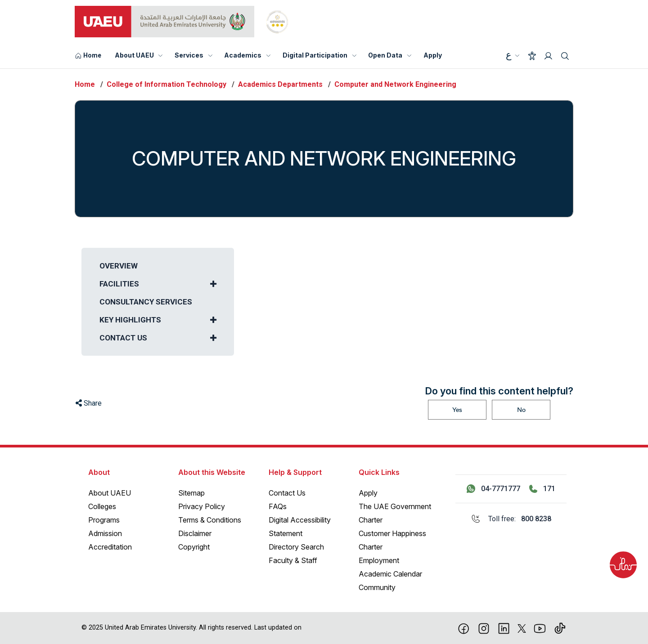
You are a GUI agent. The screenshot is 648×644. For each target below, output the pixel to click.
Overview (119, 266)
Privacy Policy (202, 506)
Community (377, 587)
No (521, 410)
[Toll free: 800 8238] (511, 519)
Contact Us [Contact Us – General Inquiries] (287, 493)
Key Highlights (130, 320)
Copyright (194, 547)
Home (85, 84)
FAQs (278, 506)
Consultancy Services (146, 302)
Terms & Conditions (210, 520)
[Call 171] (542, 489)
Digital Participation (315, 55)
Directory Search (296, 547)
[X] (522, 628)
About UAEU (134, 55)
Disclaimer (195, 533)
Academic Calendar (390, 574)
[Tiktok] (560, 628)
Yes (457, 410)
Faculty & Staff (293, 560)
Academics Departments (280, 84)
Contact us (123, 338)
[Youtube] (540, 628)
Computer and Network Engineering (395, 84)
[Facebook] (464, 628)
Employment (379, 560)
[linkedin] (504, 628)
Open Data (385, 55)
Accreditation (110, 547)
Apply (433, 55)
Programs (104, 520)
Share (89, 403)
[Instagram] (484, 628)
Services (189, 55)
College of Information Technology (166, 84)
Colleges (102, 506)
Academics (243, 55)
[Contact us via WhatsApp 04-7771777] (493, 489)
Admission (105, 533)
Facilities (119, 284)
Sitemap (191, 493)
